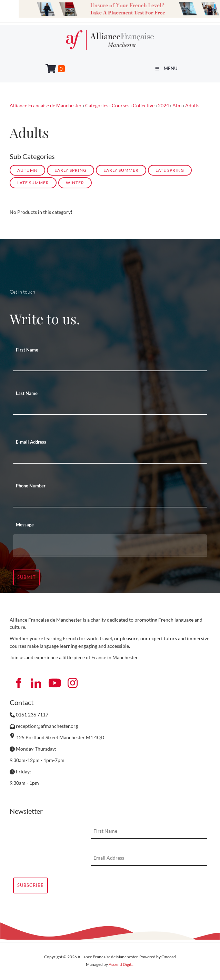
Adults (192, 105)
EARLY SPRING (71, 170)
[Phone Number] (110, 500)
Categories (97, 105)
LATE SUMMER (33, 182)
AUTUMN (27, 170)
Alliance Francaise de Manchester (46, 105)
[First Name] (110, 364)
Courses (121, 105)
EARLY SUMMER (121, 170)
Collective (144, 105)
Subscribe (31, 885)
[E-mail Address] (110, 456)
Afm (177, 105)
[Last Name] (110, 407)
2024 (163, 105)
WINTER (75, 182)
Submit (27, 577)
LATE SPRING (170, 170)
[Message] (110, 545)
